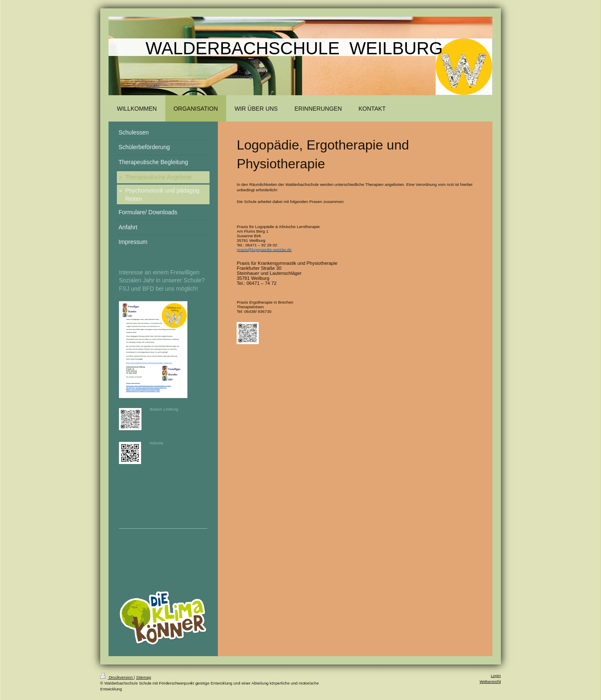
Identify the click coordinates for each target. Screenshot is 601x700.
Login (496, 676)
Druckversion (117, 677)
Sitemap (144, 677)
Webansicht (490, 681)
